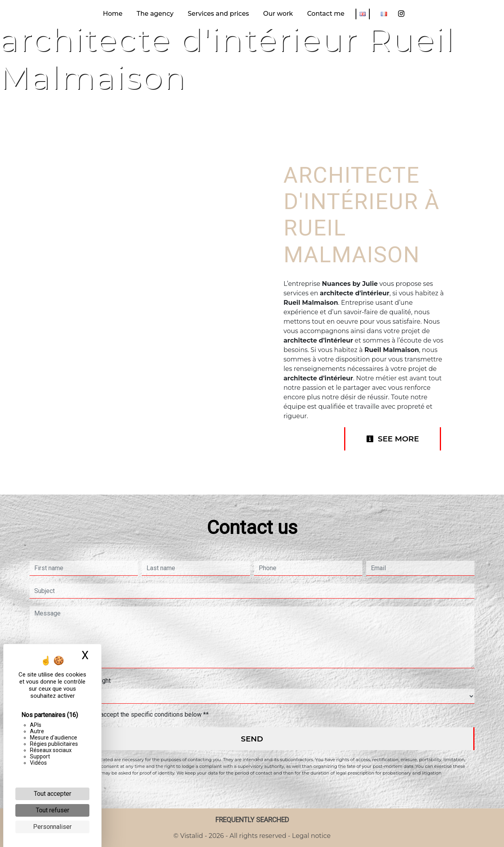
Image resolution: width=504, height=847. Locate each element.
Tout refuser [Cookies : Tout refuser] (53, 810)
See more (393, 439)
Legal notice (310, 836)
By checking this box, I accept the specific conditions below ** (123, 714)
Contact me (326, 14)
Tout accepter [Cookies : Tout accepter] (53, 794)
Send (252, 739)
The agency (155, 14)
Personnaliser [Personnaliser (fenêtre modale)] (52, 827)
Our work (278, 14)
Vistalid (192, 836)
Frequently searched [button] (252, 820)
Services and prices (218, 14)
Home (113, 14)
